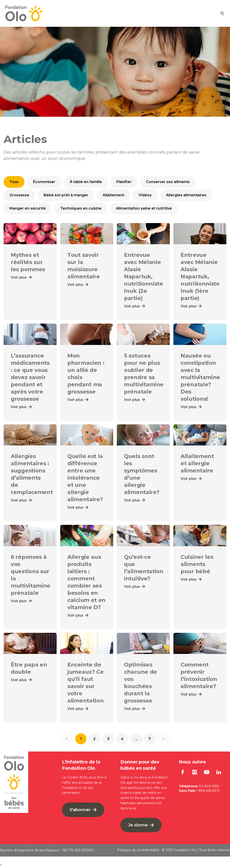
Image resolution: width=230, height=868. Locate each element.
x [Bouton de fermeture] (1, 865)
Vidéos (145, 195)
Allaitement (113, 195)
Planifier (124, 182)
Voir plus (21, 277)
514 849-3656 (209, 787)
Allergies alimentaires (186, 195)
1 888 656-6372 (208, 791)
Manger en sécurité (28, 208)
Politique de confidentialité (138, 851)
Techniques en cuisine (81, 208)
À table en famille (86, 182)
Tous (14, 182)
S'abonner (83, 810)
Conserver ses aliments (168, 182)
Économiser (44, 182)
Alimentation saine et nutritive (144, 208)
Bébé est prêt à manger (66, 195)
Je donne (141, 826)
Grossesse (19, 195)
